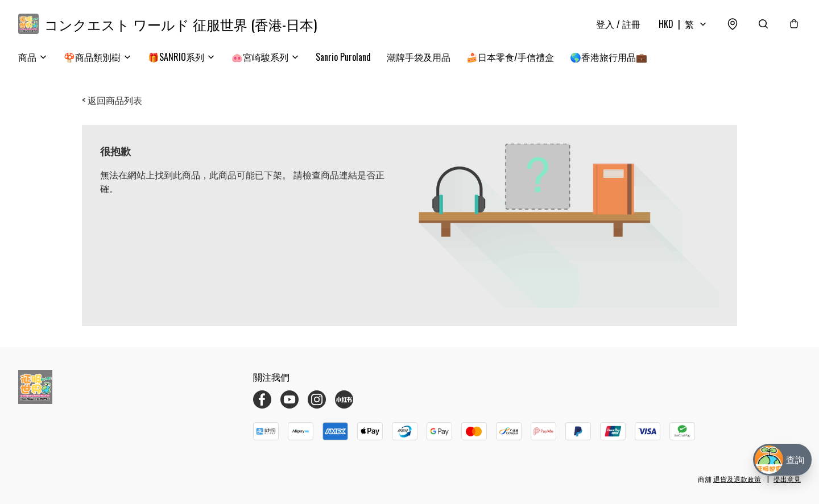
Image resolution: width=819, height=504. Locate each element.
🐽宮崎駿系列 (260, 57)
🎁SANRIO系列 (176, 57)
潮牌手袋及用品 (419, 57)
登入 (618, 24)
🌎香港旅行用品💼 (609, 57)
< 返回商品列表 (112, 100)
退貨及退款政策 (737, 479)
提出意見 (787, 479)
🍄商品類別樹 (92, 57)
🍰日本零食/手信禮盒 (510, 57)
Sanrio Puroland (343, 57)
